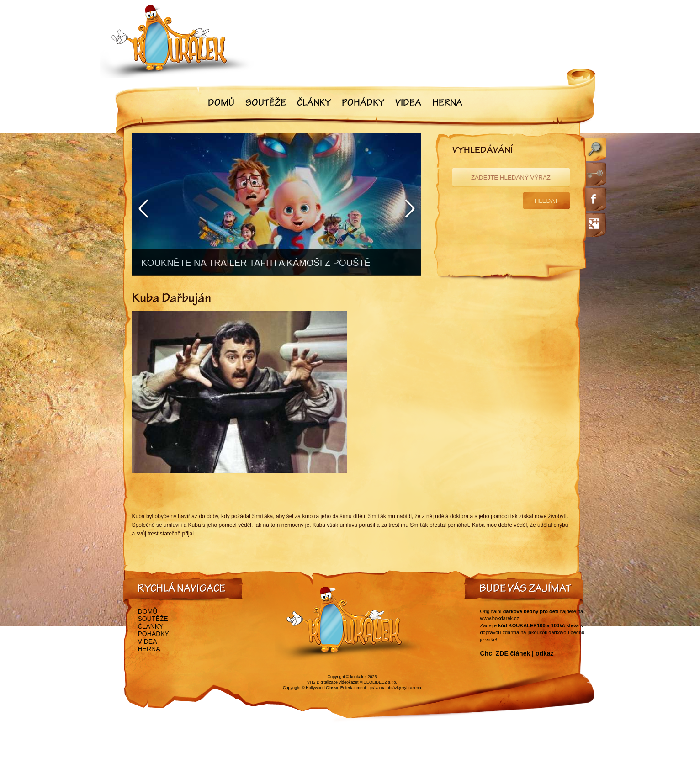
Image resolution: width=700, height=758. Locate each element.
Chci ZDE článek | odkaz (517, 653)
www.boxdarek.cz (500, 618)
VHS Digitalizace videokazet (333, 682)
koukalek (359, 677)
